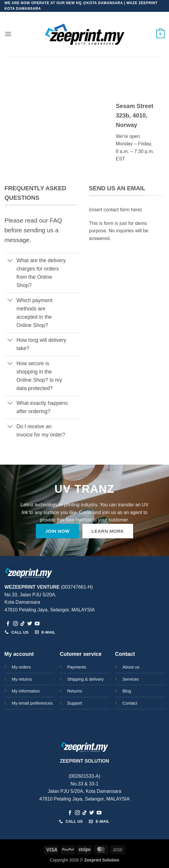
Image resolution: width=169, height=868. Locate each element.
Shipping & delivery (85, 679)
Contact (130, 703)
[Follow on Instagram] (15, 624)
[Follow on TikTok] (23, 624)
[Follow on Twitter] (30, 624)
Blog (127, 691)
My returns (22, 679)
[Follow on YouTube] (37, 624)
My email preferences (32, 703)
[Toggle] (10, 261)
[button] (8, 34)
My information (26, 691)
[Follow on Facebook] (8, 624)
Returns (74, 691)
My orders (21, 667)
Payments (76, 667)
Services (131, 679)
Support (74, 703)
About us (131, 667)
